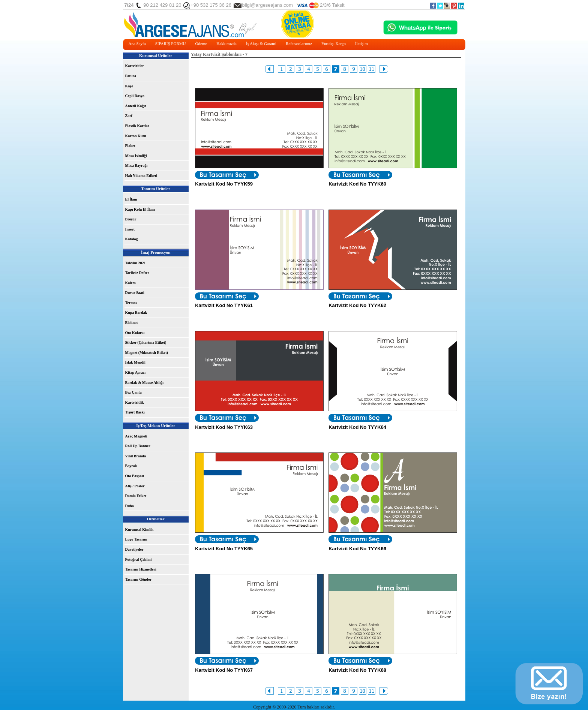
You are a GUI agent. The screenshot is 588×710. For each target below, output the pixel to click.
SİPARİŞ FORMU (171, 43)
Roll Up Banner (138, 446)
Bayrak (131, 466)
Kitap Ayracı (136, 372)
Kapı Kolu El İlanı (140, 209)
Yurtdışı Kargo (334, 43)
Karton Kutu (136, 136)
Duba (130, 506)
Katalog (132, 239)
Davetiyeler (134, 549)
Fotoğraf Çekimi (139, 559)
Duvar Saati (135, 293)
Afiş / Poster (135, 486)
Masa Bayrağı (136, 166)
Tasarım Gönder (138, 579)
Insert (130, 229)
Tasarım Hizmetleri (141, 569)
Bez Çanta (133, 392)
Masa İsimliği (136, 156)
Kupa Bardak (136, 312)
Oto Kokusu (135, 333)
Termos (131, 303)
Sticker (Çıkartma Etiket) (146, 342)
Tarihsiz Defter (137, 273)
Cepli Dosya (135, 96)
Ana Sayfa (137, 43)
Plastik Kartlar (137, 126)
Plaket (130, 146)
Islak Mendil (135, 362)
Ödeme (201, 43)
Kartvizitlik (135, 402)
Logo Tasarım (136, 539)
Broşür (131, 219)
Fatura (131, 76)
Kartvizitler (135, 66)
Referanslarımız (299, 43)
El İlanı (131, 199)
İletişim (361, 43)
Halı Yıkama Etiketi (141, 176)
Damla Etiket (136, 496)
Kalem (130, 283)
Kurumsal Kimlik (139, 530)
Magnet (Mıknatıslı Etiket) (147, 353)
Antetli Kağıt (136, 106)
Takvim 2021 (136, 263)
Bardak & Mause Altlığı (145, 383)
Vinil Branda (136, 456)
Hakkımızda (226, 43)
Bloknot (132, 323)
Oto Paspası (135, 476)
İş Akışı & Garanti (261, 43)
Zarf (129, 116)
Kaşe (129, 86)
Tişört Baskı (135, 412)
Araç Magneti (136, 436)
